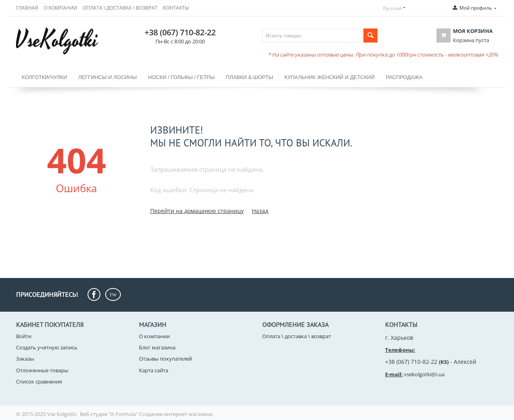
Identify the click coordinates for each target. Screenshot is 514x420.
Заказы (25, 359)
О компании (60, 8)
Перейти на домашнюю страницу (197, 211)
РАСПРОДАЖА (404, 77)
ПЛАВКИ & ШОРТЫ (250, 77)
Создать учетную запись (47, 347)
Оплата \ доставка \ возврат (120, 8)
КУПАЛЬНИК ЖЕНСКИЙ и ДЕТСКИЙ (329, 77)
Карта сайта (154, 370)
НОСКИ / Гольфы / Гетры (182, 77)
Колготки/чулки (44, 77)
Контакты (176, 8)
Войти (24, 336)
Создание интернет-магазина (176, 414)
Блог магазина (157, 347)
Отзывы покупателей (165, 359)
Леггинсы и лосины (108, 77)
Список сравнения (39, 381)
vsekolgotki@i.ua (424, 374)
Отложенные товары (42, 370)
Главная (27, 8)
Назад (260, 211)
